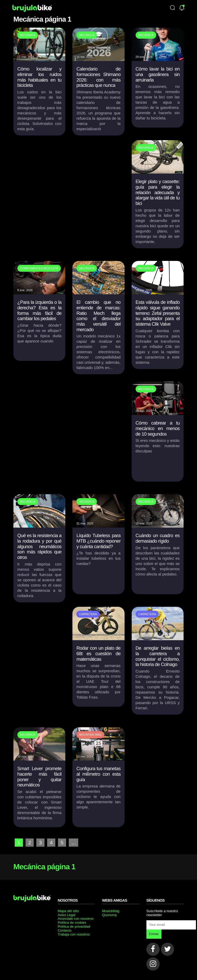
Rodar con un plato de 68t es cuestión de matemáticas (98, 653)
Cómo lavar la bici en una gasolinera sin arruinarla (158, 74)
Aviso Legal (67, 915)
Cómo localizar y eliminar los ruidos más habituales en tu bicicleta (39, 77)
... (73, 843)
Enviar (154, 934)
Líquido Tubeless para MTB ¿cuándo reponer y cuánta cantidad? (98, 541)
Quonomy (109, 915)
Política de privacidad (74, 926)
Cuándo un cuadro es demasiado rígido (158, 538)
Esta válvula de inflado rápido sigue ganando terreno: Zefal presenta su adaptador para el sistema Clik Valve (158, 313)
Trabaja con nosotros (74, 934)
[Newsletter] (182, 8)
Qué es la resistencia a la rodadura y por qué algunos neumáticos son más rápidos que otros (39, 546)
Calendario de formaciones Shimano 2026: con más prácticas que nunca (98, 77)
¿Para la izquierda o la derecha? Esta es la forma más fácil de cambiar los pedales (39, 310)
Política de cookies (72, 923)
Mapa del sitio (68, 911)
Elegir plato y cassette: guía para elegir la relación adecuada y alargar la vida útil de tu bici (158, 192)
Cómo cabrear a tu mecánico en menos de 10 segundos (158, 428)
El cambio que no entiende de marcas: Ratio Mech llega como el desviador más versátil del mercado (98, 316)
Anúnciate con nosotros (76, 919)
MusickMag (111, 911)
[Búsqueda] (173, 8)
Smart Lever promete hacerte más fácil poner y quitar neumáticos (39, 777)
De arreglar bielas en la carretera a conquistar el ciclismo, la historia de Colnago (158, 656)
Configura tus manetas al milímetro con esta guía (98, 774)
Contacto (65, 930)
